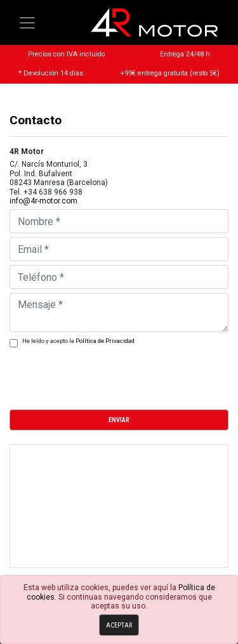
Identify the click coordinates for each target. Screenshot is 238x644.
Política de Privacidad (105, 341)
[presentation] (106, 375)
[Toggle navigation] (27, 23)
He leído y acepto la (78, 341)
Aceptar (119, 625)
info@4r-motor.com (43, 201)
